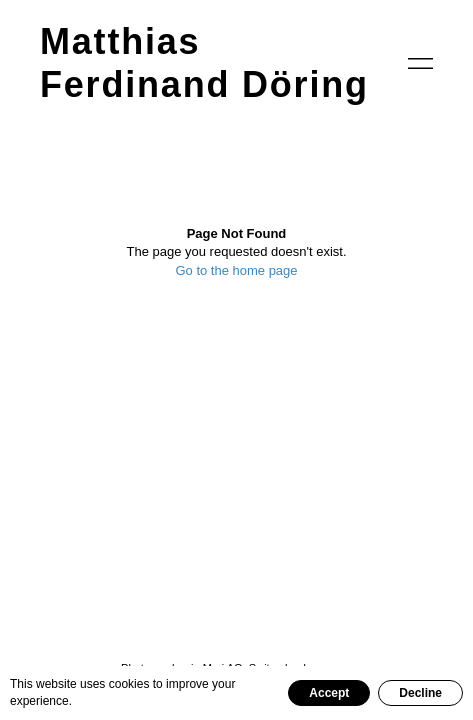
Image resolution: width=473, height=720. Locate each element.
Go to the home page (236, 270)
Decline (420, 693)
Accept (329, 693)
